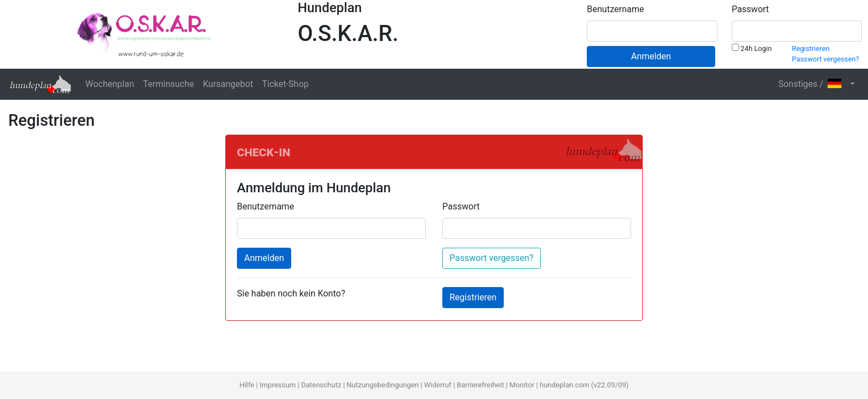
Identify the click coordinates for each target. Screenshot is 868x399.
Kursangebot (228, 84)
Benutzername (615, 9)
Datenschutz (321, 385)
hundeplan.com (565, 385)
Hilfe (247, 385)
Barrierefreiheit (480, 385)
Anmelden (651, 56)
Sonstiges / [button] (813, 84)
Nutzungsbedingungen (383, 385)
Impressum (278, 385)
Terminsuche (168, 84)
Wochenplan (110, 84)
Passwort (750, 9)
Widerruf (438, 385)
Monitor (522, 385)
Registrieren (811, 48)
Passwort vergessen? (826, 59)
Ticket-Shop (285, 84)
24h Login (752, 48)
